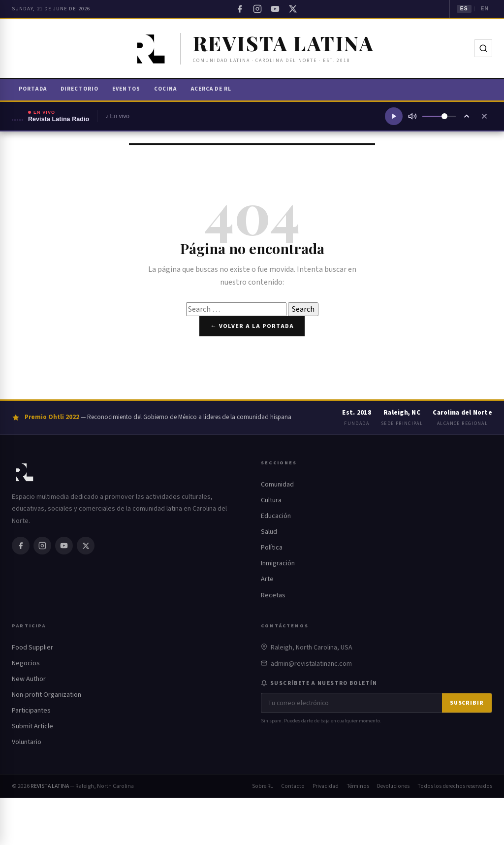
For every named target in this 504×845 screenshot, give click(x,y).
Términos (358, 786)
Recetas (273, 595)
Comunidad (277, 485)
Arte (267, 579)
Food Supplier (32, 648)
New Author (29, 679)
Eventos (126, 89)
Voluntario (27, 742)
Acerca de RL (211, 89)
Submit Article (32, 726)
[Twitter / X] (293, 9)
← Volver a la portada (252, 326)
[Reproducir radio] (394, 116)
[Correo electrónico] (352, 703)
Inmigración (278, 563)
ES (464, 9)
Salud (269, 532)
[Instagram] (257, 9)
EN (485, 9)
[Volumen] (439, 116)
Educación (276, 516)
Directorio (79, 89)
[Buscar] (483, 48)
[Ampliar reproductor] (467, 116)
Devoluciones (393, 786)
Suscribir (467, 703)
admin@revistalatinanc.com (311, 664)
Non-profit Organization (47, 695)
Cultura (271, 500)
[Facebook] (240, 9)
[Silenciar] (412, 116)
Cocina (166, 89)
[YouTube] (275, 9)
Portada (33, 89)
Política (272, 548)
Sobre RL (263, 786)
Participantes (31, 711)
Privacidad (326, 786)
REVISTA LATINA (50, 786)
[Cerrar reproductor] (484, 116)
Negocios (26, 663)
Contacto (293, 786)
